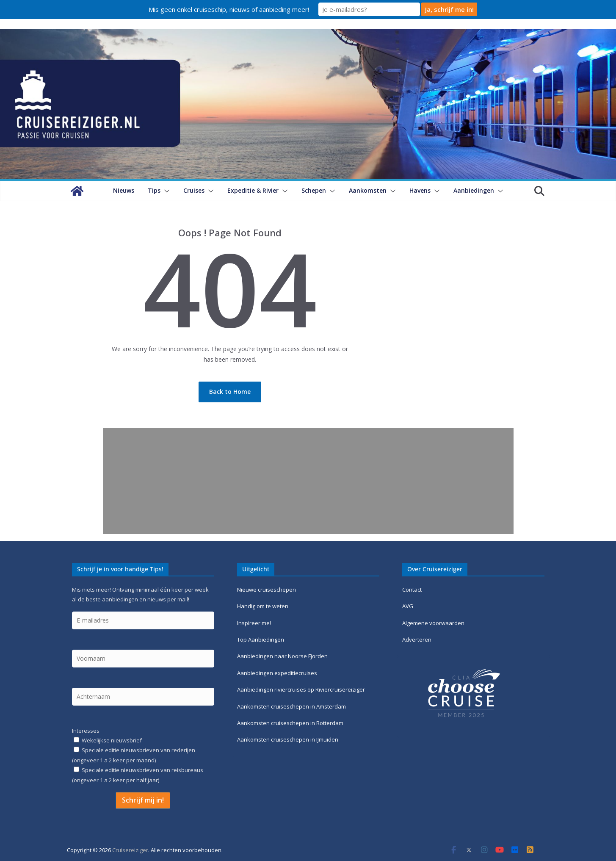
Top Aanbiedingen (261, 640)
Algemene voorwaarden (433, 623)
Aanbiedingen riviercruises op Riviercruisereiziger (301, 689)
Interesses (86, 731)
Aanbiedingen (474, 190)
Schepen (314, 190)
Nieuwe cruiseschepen (267, 590)
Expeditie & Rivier (253, 190)
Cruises (194, 190)
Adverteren (417, 640)
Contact (412, 590)
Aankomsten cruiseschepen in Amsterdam (291, 706)
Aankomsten (368, 190)
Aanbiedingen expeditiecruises (277, 673)
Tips (154, 190)
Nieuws (124, 190)
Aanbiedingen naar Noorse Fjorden (282, 656)
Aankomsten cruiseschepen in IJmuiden (288, 739)
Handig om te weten (263, 606)
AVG (408, 606)
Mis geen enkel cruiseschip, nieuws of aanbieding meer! (229, 9)
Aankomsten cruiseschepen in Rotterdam (290, 723)
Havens (420, 190)
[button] (165, 191)
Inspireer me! (254, 623)
